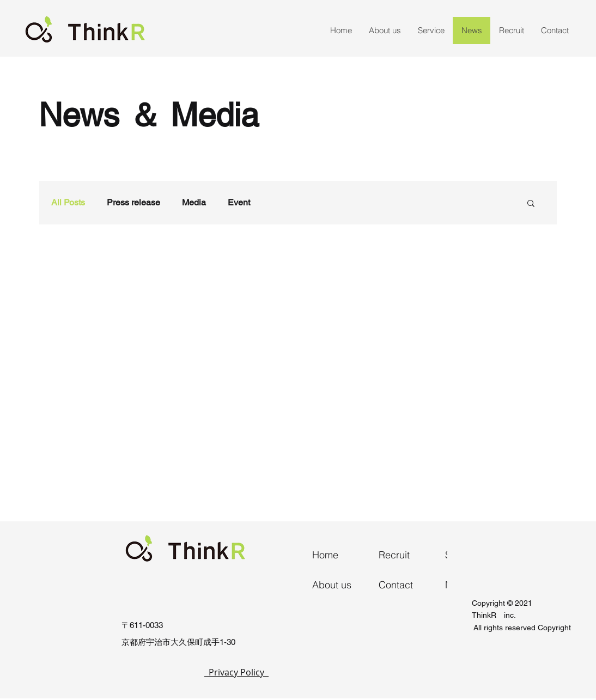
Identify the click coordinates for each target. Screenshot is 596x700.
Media (194, 202)
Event (239, 202)
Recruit (394, 555)
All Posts (68, 202)
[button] (531, 204)
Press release (133, 202)
